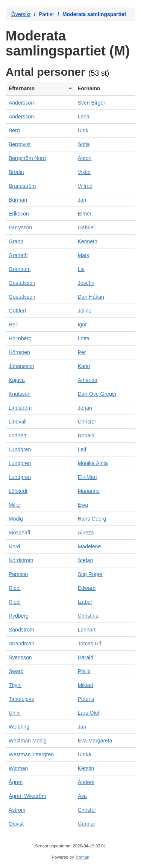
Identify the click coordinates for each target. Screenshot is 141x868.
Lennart (87, 630)
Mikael (85, 685)
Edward (87, 588)
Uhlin (15, 713)
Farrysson (20, 227)
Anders (86, 782)
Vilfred (85, 186)
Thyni (15, 685)
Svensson (20, 657)
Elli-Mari (87, 477)
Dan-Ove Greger (97, 394)
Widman (18, 768)
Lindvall (17, 422)
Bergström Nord (27, 158)
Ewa (83, 505)
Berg (14, 130)
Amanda (88, 380)
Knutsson (20, 394)
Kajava (17, 380)
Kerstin (86, 768)
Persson (18, 574)
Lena (84, 117)
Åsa (82, 796)
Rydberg (19, 616)
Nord (14, 546)
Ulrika (85, 754)
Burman (18, 200)
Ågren (16, 782)
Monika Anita (93, 463)
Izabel (85, 602)
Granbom (20, 269)
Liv (81, 269)
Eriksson (19, 214)
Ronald (86, 435)
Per (82, 352)
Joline (85, 311)
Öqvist (16, 824)
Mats (83, 255)
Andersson (21, 103)
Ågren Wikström (27, 796)
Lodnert (17, 435)
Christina (88, 616)
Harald (86, 657)
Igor (82, 325)
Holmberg (20, 338)
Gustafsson (22, 283)
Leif (82, 449)
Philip (84, 671)
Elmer (85, 214)
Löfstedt (18, 491)
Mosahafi (19, 533)
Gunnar (87, 824)
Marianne (89, 491)
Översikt (21, 14)
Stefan (85, 560)
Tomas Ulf (89, 644)
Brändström (22, 186)
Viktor (85, 172)
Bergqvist (20, 144)
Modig (16, 519)
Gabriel (86, 227)
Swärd (16, 671)
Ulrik (83, 130)
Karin (84, 366)
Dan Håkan (91, 297)
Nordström (21, 560)
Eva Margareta (95, 741)
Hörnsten (19, 352)
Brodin (16, 172)
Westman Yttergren (31, 754)
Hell (13, 325)
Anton (85, 158)
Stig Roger (90, 574)
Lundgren (20, 449)
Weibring (19, 727)
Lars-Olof (89, 713)
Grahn (16, 241)
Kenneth (88, 241)
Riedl (15, 588)
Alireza (86, 533)
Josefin (86, 283)
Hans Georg (92, 519)
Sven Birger (92, 103)
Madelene (89, 546)
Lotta (84, 338)
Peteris (86, 699)
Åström (17, 810)
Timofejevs (21, 699)
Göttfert (17, 311)
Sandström (21, 630)
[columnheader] (40, 89)
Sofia (84, 144)
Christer (87, 422)
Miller (15, 505)
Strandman (21, 644)
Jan (82, 200)
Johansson (21, 366)
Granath (18, 255)
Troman (82, 857)
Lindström (20, 408)
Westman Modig (28, 741)
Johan (85, 408)
